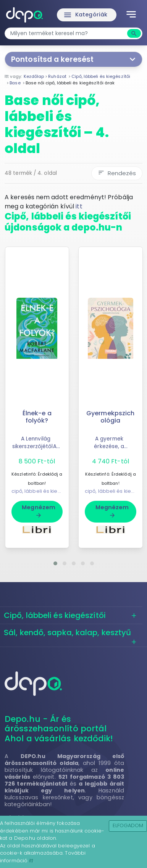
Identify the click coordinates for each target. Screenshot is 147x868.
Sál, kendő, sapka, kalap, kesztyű (67, 632)
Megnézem (39, 511)
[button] (55, 563)
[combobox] (67, 33)
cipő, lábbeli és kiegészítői (44, 491)
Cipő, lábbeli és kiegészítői (55, 615)
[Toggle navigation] (131, 15)
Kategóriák (85, 15)
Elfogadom (128, 825)
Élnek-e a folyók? (37, 417)
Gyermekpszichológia (110, 417)
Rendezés (117, 173)
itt (79, 206)
